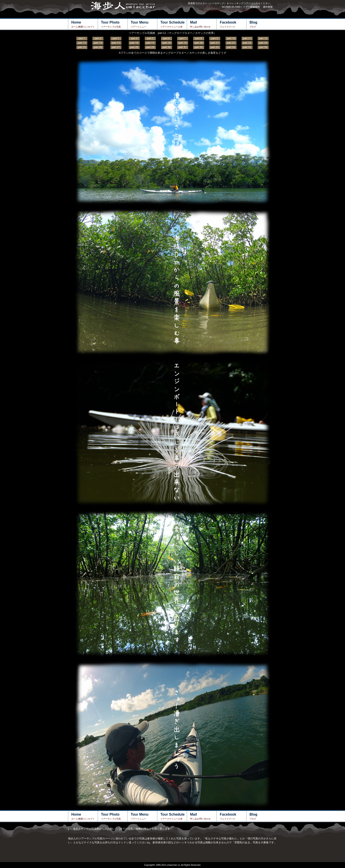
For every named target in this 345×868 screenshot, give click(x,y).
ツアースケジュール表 (174, 24)
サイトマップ (212, 7)
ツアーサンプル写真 (114, 24)
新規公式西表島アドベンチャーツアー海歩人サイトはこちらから (238, 10)
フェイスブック (233, 24)
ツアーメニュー (144, 24)
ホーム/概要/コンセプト (84, 24)
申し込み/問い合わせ (203, 24)
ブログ (263, 24)
